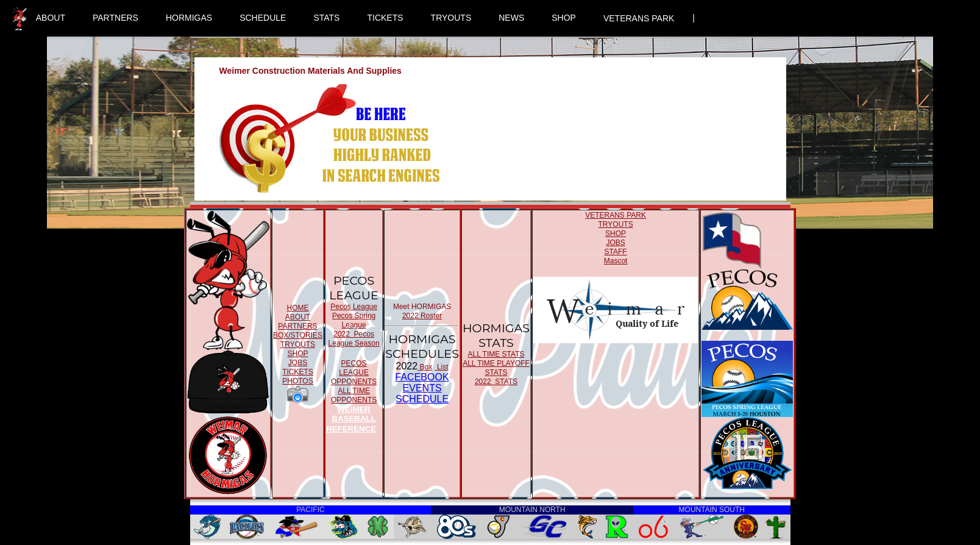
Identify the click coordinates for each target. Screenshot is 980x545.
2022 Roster (422, 316)
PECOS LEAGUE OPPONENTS (354, 372)
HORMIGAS (189, 18)
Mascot (616, 261)
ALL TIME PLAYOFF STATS (496, 368)
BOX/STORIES (298, 335)
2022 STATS (496, 382)
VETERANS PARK (639, 18)
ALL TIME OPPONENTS (354, 395)
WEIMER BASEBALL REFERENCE (351, 419)
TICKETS (385, 18)
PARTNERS (115, 18)
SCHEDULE (263, 18)
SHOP (564, 18)
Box (425, 367)
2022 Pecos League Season (354, 339)
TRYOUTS (451, 18)
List (442, 367)
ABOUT (51, 18)
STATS (326, 18)
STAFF (616, 252)
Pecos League (354, 307)
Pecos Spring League (354, 320)
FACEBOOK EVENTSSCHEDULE (422, 388)
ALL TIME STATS (496, 354)
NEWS (511, 18)
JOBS (298, 363)
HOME (297, 308)
